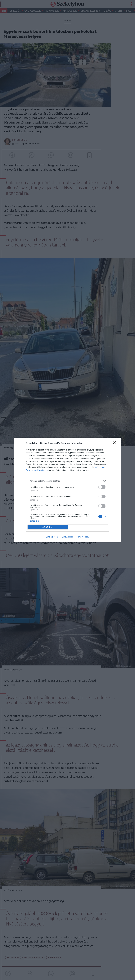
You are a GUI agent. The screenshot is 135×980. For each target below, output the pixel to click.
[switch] (102, 487)
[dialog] (68, 490)
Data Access (67, 537)
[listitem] (68, 481)
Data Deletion (52, 537)
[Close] (115, 443)
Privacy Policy (83, 537)
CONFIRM (48, 527)
